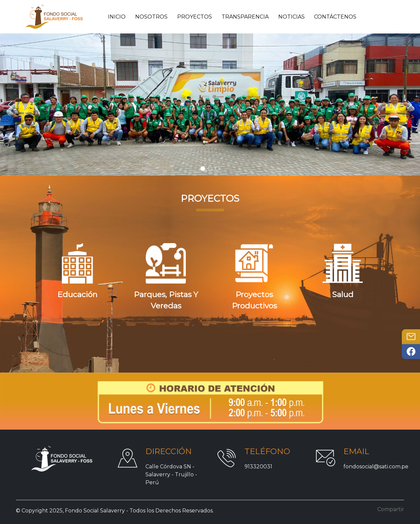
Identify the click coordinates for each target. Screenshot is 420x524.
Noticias (291, 17)
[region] (210, 105)
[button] (10, 105)
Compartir (391, 509)
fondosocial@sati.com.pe (376, 467)
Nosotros (151, 17)
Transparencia (245, 17)
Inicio (117, 17)
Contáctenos (335, 17)
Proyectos (195, 17)
